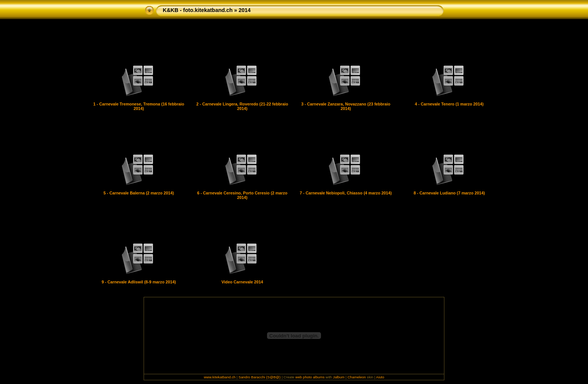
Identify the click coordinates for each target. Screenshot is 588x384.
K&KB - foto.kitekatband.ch (198, 10)
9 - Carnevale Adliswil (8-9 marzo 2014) (139, 282)
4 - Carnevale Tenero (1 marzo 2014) (449, 104)
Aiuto (380, 377)
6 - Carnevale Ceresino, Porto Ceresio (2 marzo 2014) (242, 195)
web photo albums (310, 377)
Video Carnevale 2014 (242, 282)
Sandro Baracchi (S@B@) (259, 377)
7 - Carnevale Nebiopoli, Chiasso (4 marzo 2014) (346, 193)
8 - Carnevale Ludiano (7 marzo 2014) (449, 193)
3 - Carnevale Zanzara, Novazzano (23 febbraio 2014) (346, 106)
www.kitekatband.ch (220, 377)
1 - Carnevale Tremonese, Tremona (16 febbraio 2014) (139, 106)
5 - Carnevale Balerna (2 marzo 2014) (139, 193)
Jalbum (339, 377)
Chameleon (357, 377)
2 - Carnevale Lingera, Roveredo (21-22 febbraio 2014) (242, 106)
